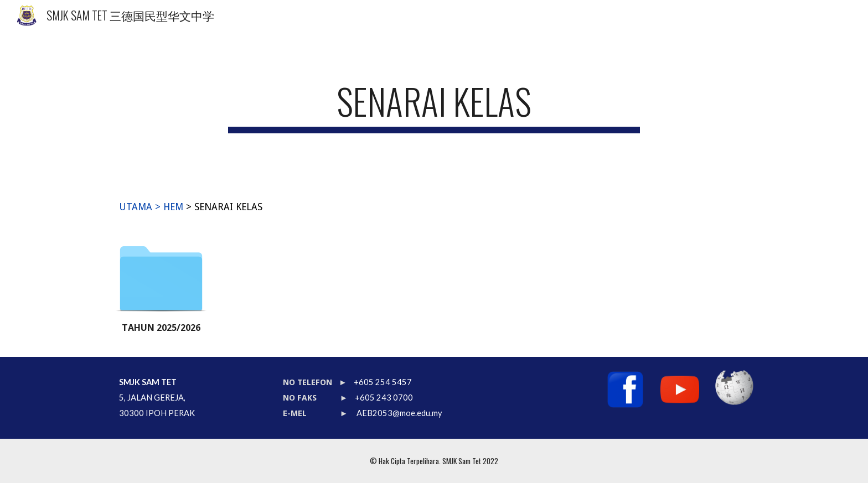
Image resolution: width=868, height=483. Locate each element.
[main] (434, 107)
